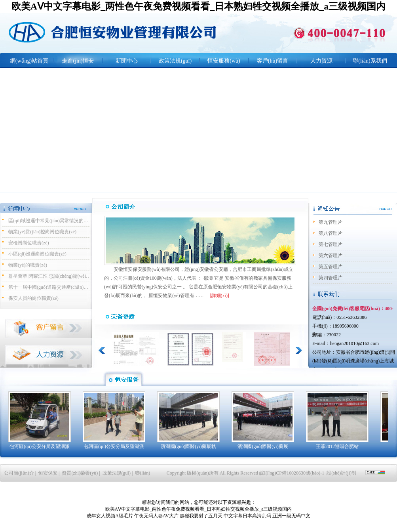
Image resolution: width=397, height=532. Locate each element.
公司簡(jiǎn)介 (19, 473)
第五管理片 (331, 267)
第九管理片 (331, 222)
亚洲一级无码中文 (291, 516)
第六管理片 (331, 256)
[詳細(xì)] (219, 296)
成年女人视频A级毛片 (110, 516)
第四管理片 (331, 278)
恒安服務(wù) (224, 61)
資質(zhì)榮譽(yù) (80, 473)
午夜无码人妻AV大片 (156, 516)
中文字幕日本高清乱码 (247, 516)
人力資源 (321, 61)
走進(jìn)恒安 (78, 61)
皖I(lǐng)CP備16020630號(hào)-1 (292, 473)
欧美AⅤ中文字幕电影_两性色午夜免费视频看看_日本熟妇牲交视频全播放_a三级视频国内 (198, 6)
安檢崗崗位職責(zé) (29, 243)
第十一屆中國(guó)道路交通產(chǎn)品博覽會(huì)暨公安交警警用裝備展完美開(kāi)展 (50, 287)
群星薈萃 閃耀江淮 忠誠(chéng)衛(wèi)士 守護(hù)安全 (50, 276)
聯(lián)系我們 (370, 61)
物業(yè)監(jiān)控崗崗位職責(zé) (42, 232)
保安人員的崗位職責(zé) (33, 298)
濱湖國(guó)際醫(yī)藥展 (263, 446)
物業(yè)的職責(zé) (28, 265)
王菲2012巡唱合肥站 (337, 446)
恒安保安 (48, 473)
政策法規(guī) (175, 61)
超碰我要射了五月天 (201, 516)
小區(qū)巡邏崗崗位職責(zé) (37, 254)
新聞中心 (127, 61)
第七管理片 (331, 244)
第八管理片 (331, 233)
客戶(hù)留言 (273, 61)
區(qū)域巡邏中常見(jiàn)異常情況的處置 (50, 221)
